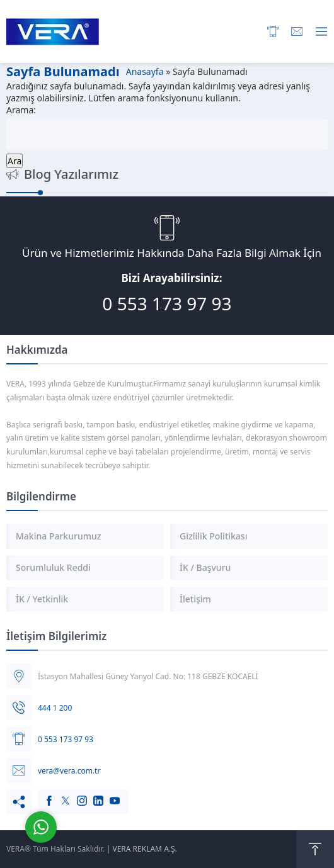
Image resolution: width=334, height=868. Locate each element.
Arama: (21, 110)
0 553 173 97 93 (167, 303)
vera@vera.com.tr (69, 771)
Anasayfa (145, 71)
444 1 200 (55, 708)
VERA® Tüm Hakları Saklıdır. (55, 849)
